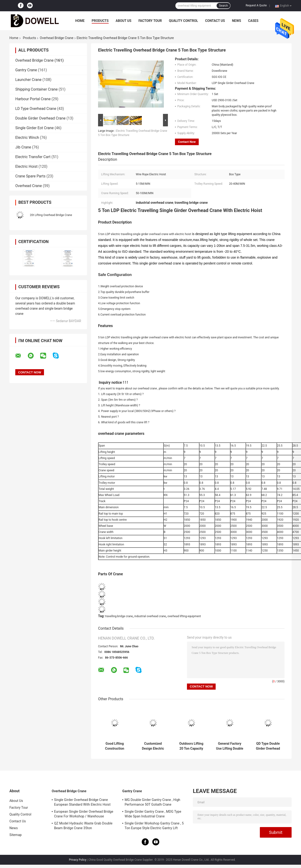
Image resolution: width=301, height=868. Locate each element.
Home (80, 21)
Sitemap (16, 835)
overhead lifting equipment (184, 616)
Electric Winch (27, 138)
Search (223, 6)
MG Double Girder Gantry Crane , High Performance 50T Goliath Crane (152, 802)
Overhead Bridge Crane (57, 38)
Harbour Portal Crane (33, 99)
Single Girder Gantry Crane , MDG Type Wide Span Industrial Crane (153, 814)
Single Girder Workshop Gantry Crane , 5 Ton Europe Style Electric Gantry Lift (154, 826)
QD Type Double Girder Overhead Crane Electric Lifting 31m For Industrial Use (268, 746)
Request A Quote (256, 5)
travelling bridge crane (119, 616)
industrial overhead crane (150, 616)
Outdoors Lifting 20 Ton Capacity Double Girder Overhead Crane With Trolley (191, 746)
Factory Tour (150, 21)
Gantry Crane (26, 70)
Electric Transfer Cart (33, 157)
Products (100, 21)
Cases (253, 21)
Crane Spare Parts (30, 176)
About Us (124, 21)
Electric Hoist (26, 166)
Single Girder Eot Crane (34, 128)
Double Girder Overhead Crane (40, 118)
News (236, 21)
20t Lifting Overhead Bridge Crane (51, 215)
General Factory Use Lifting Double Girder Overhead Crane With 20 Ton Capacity (230, 746)
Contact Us (215, 21)
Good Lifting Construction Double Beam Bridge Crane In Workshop (115, 746)
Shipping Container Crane (36, 89)
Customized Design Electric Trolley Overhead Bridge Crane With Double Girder (153, 746)
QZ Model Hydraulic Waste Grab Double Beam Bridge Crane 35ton (83, 826)
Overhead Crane (29, 186)
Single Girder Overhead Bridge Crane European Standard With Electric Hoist (82, 802)
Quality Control (183, 21)
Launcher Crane (28, 80)
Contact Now (187, 142)
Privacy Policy (78, 860)
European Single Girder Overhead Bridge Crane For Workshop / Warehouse (84, 814)
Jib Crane (23, 147)
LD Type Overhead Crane (36, 109)
